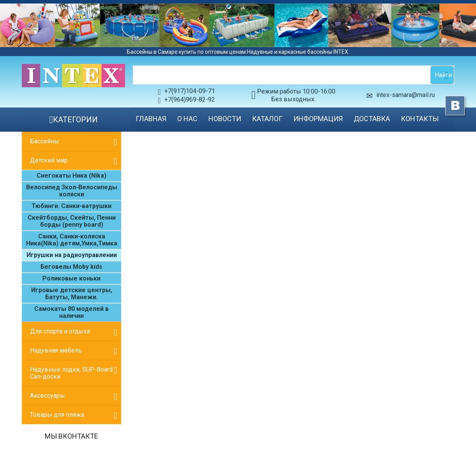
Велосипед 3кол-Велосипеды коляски (72, 191)
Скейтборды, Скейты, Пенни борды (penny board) (72, 221)
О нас (187, 119)
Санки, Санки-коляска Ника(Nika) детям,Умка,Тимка (72, 240)
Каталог (267, 119)
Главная (151, 119)
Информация (318, 119)
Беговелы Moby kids (71, 267)
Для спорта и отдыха (60, 331)
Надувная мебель (56, 350)
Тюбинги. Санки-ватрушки (71, 206)
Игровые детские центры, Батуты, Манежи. (72, 294)
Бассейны (45, 141)
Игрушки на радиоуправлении (72, 255)
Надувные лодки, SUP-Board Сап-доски (71, 373)
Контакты (420, 119)
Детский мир (49, 160)
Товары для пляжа (57, 415)
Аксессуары (48, 396)
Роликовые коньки (71, 278)
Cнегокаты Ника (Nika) (71, 175)
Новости (225, 119)
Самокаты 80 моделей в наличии (71, 312)
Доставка (372, 119)
